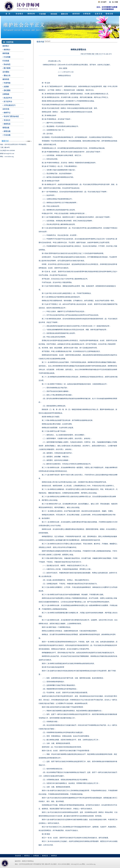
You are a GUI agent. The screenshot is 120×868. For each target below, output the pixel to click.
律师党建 (6, 53)
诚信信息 (6, 79)
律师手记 (7, 113)
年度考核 (7, 83)
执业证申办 (8, 98)
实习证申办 (8, 102)
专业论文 (7, 120)
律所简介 (6, 46)
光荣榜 (6, 87)
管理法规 (6, 128)
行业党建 (7, 57)
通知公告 (7, 76)
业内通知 (6, 72)
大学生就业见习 (10, 105)
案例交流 (45, 856)
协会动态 (7, 64)
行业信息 (6, 61)
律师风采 (7, 124)
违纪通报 (7, 90)
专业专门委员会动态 (11, 116)
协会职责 (18, 856)
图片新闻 (7, 68)
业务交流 (6, 109)
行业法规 (7, 135)
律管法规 (7, 131)
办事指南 (6, 94)
